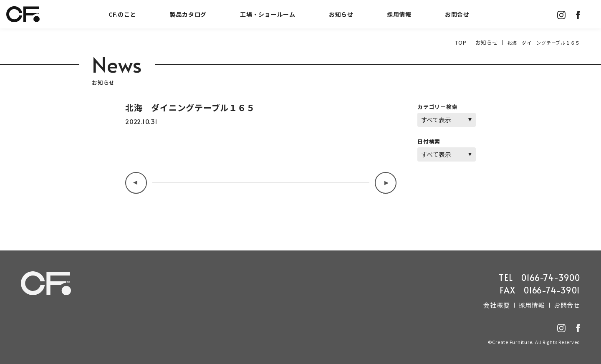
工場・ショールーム (268, 14)
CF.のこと (122, 14)
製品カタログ (188, 14)
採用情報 (399, 14)
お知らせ (341, 14)
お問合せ (457, 14)
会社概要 (505, 304)
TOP (465, 42)
